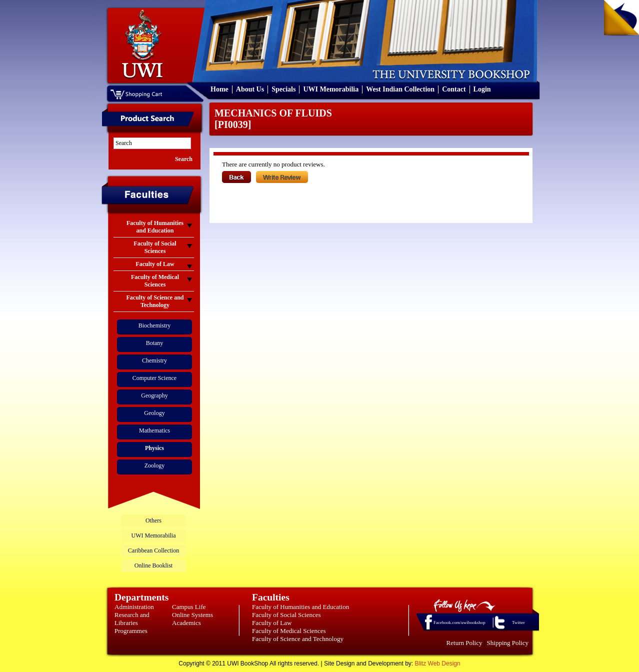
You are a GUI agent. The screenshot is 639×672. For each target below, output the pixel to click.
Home (219, 89)
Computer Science (154, 378)
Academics (186, 623)
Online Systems (192, 615)
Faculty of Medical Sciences (289, 631)
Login (482, 89)
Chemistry (154, 360)
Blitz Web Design (438, 663)
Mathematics (154, 430)
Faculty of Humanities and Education (300, 607)
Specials (283, 89)
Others (153, 520)
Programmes (131, 631)
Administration (134, 607)
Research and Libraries (132, 619)
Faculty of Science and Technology (298, 639)
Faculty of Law (272, 623)
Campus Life (189, 607)
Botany (155, 343)
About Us (250, 89)
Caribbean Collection (153, 550)
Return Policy (464, 643)
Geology (154, 413)
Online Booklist (153, 565)
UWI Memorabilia (331, 89)
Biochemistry (155, 325)
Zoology (155, 465)
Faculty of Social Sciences (286, 615)
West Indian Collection (400, 89)
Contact (454, 89)
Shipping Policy (508, 643)
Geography (154, 395)
